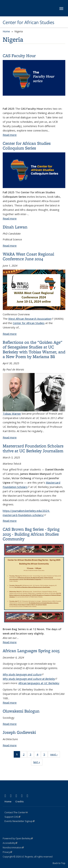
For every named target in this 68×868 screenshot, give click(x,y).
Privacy (7, 852)
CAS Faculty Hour (19, 56)
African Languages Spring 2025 (31, 651)
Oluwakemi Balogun (21, 711)
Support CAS (12, 817)
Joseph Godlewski (19, 732)
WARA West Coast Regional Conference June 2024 (28, 256)
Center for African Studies (28, 22)
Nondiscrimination (13, 848)
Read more (10, 135)
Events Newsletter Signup (20, 821)
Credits (19, 801)
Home (6, 31)
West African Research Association (31, 319)
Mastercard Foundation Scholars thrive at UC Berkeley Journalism (33, 448)
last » (38, 763)
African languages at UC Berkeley (39, 683)
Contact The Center (16, 812)
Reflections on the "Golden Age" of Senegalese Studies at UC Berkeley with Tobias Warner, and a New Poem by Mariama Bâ (34, 349)
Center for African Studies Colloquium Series (27, 146)
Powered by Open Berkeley (18, 838)
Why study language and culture (23, 674)
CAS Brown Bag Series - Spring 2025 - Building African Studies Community (31, 534)
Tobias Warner (34, 394)
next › (55, 755)
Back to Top (59, 863)
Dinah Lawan (15, 227)
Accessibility (10, 843)
